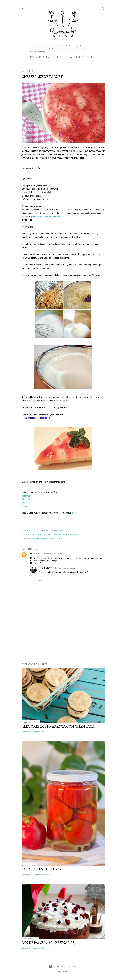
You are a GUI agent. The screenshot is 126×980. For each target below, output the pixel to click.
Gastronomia (42, 534)
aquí (34, 154)
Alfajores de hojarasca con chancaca (58, 726)
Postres (61, 534)
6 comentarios (39, 948)
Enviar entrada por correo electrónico (48, 530)
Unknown (35, 554)
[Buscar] (103, 8)
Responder (36, 581)
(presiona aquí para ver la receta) (46, 216)
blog (74, 513)
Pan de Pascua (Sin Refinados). (49, 943)
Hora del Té (53, 534)
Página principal (41, 57)
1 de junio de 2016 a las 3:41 (65, 568)
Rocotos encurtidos (41, 869)
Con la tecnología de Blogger (63, 966)
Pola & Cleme (46, 568)
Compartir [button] (26, 530)
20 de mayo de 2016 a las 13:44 (54, 554)
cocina (33, 534)
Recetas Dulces (84, 57)
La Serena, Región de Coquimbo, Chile (46, 538)
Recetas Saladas (63, 57)
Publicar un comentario (43, 875)
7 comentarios (39, 732)
